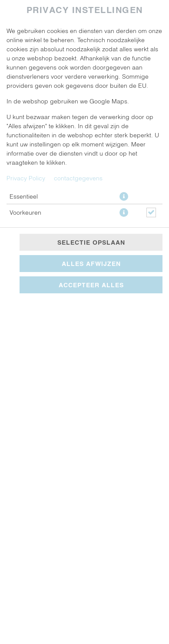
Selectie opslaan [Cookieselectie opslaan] (91, 242)
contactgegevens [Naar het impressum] (78, 178)
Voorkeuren (25, 212)
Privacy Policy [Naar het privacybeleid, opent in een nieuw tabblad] (26, 178)
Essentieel (24, 196)
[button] (124, 196)
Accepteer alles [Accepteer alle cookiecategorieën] (91, 285)
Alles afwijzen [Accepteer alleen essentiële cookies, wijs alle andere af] (91, 264)
